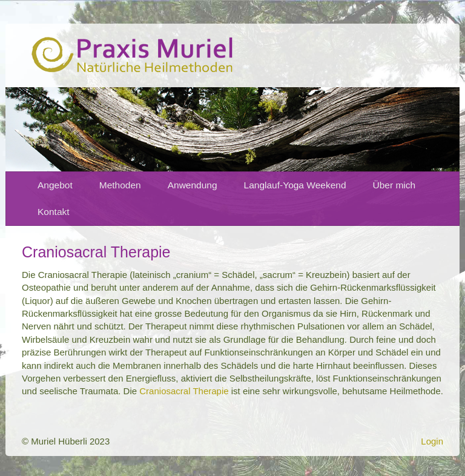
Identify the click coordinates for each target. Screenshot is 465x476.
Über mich (394, 185)
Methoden (120, 185)
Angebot (55, 185)
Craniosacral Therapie (184, 391)
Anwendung (193, 185)
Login (432, 441)
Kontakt (54, 212)
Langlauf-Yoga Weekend (295, 185)
